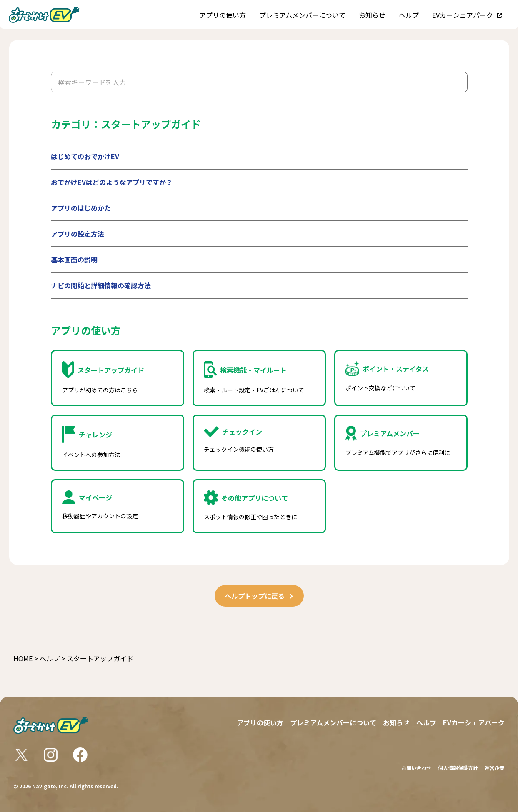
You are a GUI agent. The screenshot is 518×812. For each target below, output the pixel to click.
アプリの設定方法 (78, 234)
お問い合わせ (416, 768)
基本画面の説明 (74, 260)
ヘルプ (409, 15)
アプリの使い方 (223, 15)
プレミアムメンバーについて (302, 15)
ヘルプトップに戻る (259, 596)
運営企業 (495, 768)
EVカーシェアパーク (463, 15)
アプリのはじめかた (81, 208)
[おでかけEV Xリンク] (21, 755)
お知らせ (372, 15)
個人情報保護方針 (458, 768)
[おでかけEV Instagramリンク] (51, 755)
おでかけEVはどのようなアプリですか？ (112, 182)
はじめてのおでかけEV (85, 156)
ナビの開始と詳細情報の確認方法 (101, 285)
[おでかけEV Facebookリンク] (80, 755)
